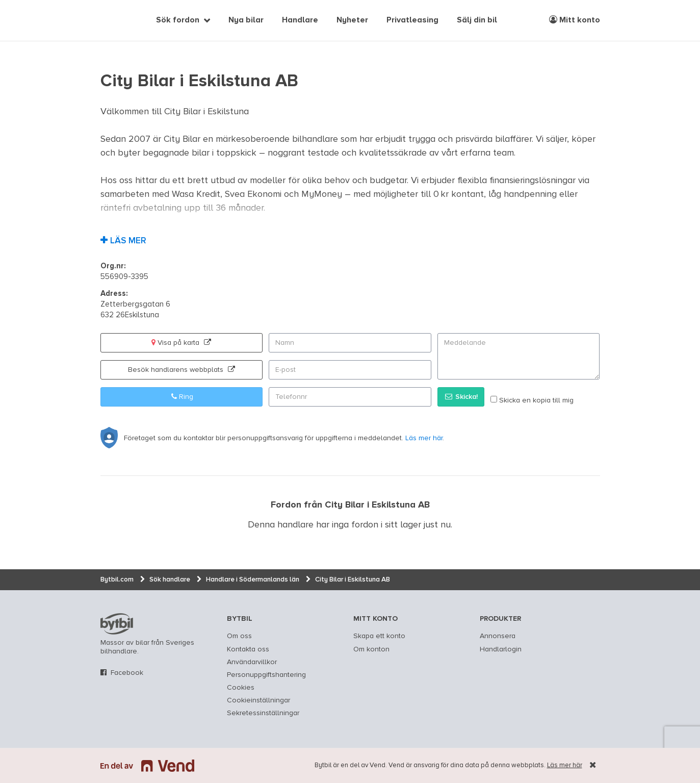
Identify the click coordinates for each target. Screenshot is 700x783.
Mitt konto (575, 20)
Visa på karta (181, 343)
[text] (112, 20)
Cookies (241, 688)
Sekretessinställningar (263, 713)
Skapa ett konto (379, 636)
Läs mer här (565, 765)
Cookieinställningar (258, 700)
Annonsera (498, 636)
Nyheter (352, 20)
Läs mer (128, 241)
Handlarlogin (501, 649)
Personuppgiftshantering (266, 675)
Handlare (300, 20)
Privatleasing (412, 20)
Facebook (127, 673)
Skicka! (461, 397)
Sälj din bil (477, 20)
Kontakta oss (248, 649)
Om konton (371, 649)
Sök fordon (178, 20)
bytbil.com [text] (117, 624)
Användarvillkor (252, 662)
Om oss (239, 636)
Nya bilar (246, 20)
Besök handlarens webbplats (182, 370)
